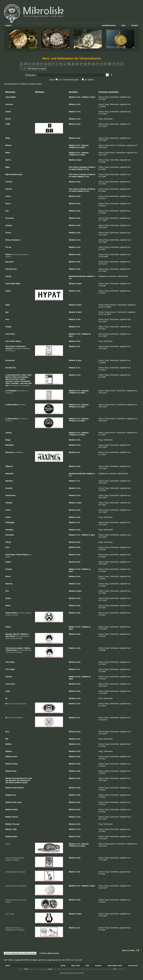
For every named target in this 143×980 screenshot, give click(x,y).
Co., (79, 145)
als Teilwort (89, 80)
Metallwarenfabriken (78, 276)
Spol (93, 97)
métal (83, 147)
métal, (74, 169)
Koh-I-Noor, (74, 167)
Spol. (71, 336)
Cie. (79, 97)
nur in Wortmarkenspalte (68, 80)
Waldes (72, 97)
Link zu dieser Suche (49, 953)
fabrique (85, 145)
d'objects (91, 167)
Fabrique (83, 167)
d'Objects (73, 147)
